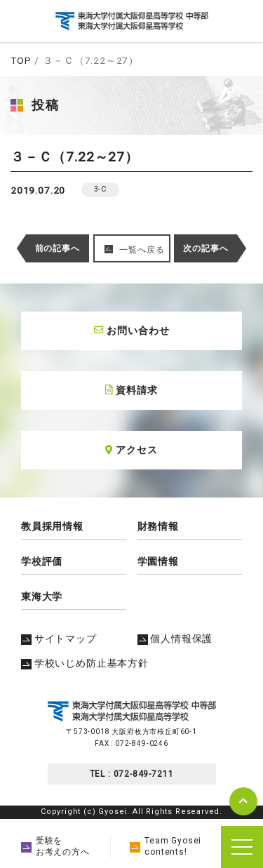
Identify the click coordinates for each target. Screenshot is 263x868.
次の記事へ (205, 248)
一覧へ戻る (142, 250)
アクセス (131, 450)
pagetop (243, 801)
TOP (21, 60)
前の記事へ (58, 248)
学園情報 (158, 561)
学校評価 (42, 561)
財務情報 (158, 526)
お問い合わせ (132, 330)
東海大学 (42, 596)
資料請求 (131, 390)
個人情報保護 (175, 639)
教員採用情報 (52, 526)
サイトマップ (59, 639)
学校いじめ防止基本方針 (85, 663)
